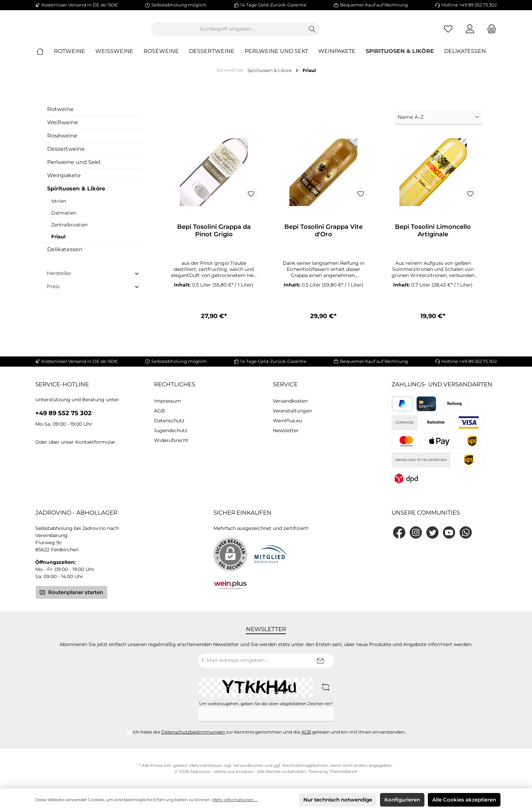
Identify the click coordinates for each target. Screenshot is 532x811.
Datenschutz (169, 421)
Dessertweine (66, 154)
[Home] (45, 57)
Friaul (58, 242)
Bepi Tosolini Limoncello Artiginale (433, 236)
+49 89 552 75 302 (63, 413)
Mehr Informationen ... (235, 800)
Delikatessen (65, 255)
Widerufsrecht (171, 440)
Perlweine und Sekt (74, 168)
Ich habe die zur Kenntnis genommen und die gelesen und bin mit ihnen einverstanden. (269, 732)
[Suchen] (350, 32)
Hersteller (93, 279)
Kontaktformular (95, 442)
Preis (93, 292)
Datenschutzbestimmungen (193, 732)
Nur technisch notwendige (338, 800)
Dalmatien (64, 218)
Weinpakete (64, 181)
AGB (159, 411)
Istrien (59, 206)
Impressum (168, 401)
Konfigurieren (402, 800)
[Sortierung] (439, 123)
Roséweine (62, 141)
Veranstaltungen (292, 411)
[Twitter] (432, 532)
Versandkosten (290, 401)
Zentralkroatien (69, 230)
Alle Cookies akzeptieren (464, 800)
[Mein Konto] (470, 32)
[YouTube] (449, 532)
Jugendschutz (171, 430)
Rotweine (60, 115)
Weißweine (63, 128)
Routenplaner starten (71, 592)
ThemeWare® (344, 771)
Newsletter (286, 430)
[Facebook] (399, 532)
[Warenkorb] (490, 32)
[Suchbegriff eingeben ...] (265, 32)
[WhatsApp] (466, 532)
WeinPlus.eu (287, 421)
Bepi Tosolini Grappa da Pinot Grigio (214, 236)
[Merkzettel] (448, 32)
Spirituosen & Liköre (76, 194)
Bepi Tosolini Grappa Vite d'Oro (324, 236)
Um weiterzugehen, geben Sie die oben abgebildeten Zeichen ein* (266, 704)
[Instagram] (416, 532)
